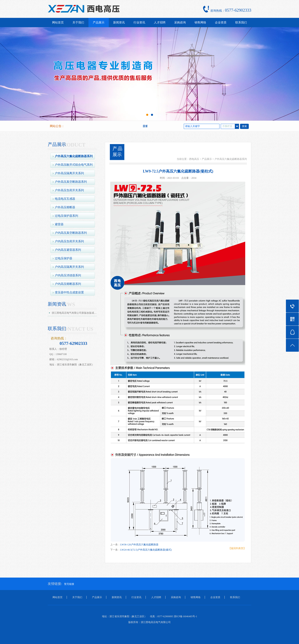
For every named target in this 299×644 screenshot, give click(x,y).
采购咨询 (180, 23)
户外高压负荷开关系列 (69, 190)
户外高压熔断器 (65, 207)
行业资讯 (139, 23)
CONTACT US (77, 329)
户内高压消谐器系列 (68, 275)
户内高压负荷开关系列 (69, 241)
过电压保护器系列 (66, 216)
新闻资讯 (119, 23)
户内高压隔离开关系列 (69, 267)
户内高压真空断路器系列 (71, 233)
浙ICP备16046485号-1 (186, 616)
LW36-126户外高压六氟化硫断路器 (139, 545)
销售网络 (200, 23)
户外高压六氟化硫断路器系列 (74, 156)
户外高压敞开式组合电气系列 (74, 165)
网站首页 (58, 23)
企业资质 (221, 23)
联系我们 (241, 23)
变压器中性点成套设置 (69, 292)
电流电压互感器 (65, 199)
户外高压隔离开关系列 (69, 173)
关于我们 (78, 23)
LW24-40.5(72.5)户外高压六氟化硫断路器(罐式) (146, 550)
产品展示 (99, 23)
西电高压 (194, 159)
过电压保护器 (64, 258)
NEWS (67, 305)
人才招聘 (160, 23)
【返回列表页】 (237, 548)
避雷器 (59, 224)
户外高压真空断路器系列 (71, 182)
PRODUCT (73, 145)
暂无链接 (69, 584)
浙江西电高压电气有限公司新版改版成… (74, 313)
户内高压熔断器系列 (68, 284)
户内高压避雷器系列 (68, 250)
